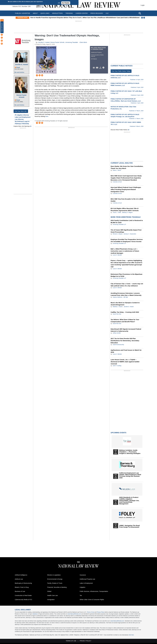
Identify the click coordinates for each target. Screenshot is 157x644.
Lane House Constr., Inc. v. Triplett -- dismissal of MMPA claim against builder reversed (125, 362)
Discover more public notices (119, 130)
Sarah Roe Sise (117, 314)
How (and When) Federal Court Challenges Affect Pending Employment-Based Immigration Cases (126, 189)
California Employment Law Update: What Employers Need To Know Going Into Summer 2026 (130, 475)
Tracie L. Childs (117, 212)
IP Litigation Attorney (22, 115)
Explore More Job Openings (22, 126)
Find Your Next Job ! (21, 111)
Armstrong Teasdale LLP (119, 224)
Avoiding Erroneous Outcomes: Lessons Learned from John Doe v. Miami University (126, 294)
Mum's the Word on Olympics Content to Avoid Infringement (125, 304)
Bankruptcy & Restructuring (23, 583)
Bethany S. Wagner (127, 212)
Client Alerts (83, 42)
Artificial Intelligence (21, 575)
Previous (142, 18)
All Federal (94, 59)
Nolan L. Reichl (117, 170)
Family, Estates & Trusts (55, 583)
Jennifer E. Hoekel (22, 64)
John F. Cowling (117, 366)
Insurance (83, 575)
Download (101, 68)
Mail (98, 68)
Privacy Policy (100, 612)
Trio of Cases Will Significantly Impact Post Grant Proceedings (126, 231)
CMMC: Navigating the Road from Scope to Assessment (129, 526)
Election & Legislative (54, 575)
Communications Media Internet (97, 56)
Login (143, 5)
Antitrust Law (19, 579)
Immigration (51, 600)
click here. (131, 635)
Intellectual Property (96, 52)
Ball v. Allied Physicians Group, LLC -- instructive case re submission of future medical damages (125, 251)
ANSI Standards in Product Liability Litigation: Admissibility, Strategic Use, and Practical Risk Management (129, 501)
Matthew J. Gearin (118, 307)
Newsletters (57, 13)
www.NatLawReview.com (74, 614)
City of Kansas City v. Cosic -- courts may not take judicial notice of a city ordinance (127, 285)
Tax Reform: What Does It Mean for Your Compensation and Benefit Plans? (125, 321)
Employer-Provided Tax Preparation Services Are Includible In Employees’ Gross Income (127, 240)
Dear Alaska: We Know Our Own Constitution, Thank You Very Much (127, 167)
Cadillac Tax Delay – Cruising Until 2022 (125, 312)
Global (49, 591)
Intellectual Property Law (87, 579)
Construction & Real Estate (23, 595)
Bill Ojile (126, 297)
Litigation (83, 587)
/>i (104, 68)
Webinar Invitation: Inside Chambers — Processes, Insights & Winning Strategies (130, 452)
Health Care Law (52, 595)
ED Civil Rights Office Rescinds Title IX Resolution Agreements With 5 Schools (125, 209)
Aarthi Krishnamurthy (118, 345)
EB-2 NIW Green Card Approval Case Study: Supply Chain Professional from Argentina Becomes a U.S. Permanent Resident (126, 178)
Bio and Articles (19, 72)
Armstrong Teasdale (72, 42)
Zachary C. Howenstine (130, 234)
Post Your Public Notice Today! (121, 71)
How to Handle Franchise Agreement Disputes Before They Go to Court (71, 18)
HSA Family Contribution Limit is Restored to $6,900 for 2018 (127, 221)
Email (18, 67)
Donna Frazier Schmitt (22, 96)
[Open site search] (140, 13)
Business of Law (20, 591)
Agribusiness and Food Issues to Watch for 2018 (126, 351)
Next (144, 18)
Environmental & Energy (55, 579)
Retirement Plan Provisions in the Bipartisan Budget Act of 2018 (127, 275)
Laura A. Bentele (117, 255)
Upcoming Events (118, 433)
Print (94, 68)
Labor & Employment (86, 583)
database (35, 614)
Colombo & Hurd (117, 182)
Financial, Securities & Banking (57, 587)
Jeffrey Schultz (117, 333)
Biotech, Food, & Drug (22, 587)
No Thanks (66, 3)
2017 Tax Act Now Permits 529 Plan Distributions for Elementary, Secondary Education (125, 341)
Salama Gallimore (118, 297)
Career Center (82, 13)
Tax (81, 595)
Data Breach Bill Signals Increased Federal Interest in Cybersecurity (126, 330)
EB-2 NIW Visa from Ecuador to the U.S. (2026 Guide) (127, 200)
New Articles (2, 27)
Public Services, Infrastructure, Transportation (94, 591)
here (47, 116)
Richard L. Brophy (118, 234)
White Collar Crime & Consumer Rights (92, 600)
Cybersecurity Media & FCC (24, 600)
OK (59, 3)
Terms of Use (91, 612)
